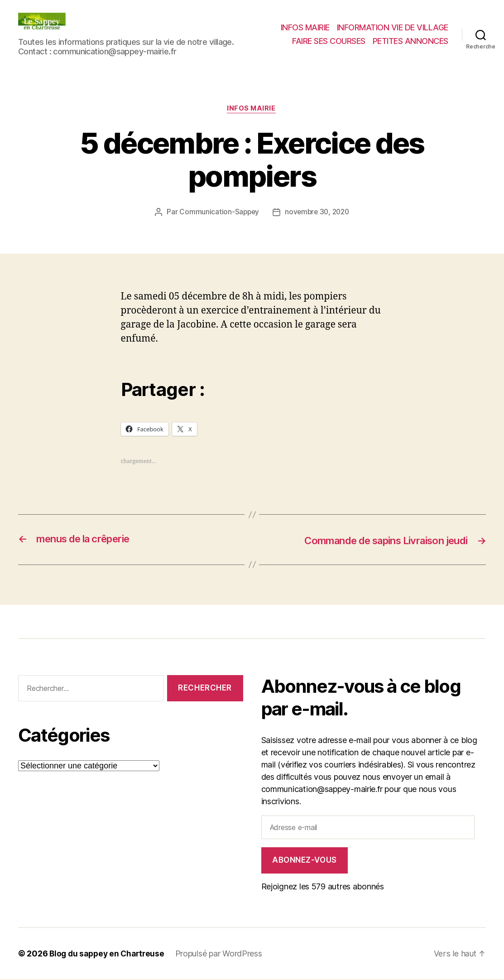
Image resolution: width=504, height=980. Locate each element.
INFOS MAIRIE (305, 27)
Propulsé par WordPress (223, 954)
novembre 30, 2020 (318, 213)
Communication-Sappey (218, 213)
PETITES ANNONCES (410, 41)
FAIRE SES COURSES (329, 41)
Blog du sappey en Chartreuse (109, 954)
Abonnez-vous (305, 861)
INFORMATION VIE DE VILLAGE (393, 27)
